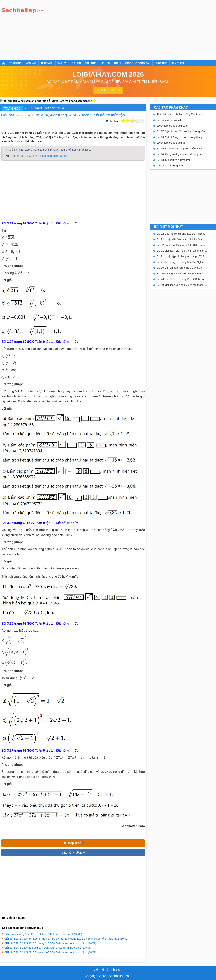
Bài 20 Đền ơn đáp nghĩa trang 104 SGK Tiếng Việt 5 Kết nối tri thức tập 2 (182, 268)
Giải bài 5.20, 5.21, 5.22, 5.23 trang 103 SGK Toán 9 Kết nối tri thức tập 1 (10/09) (50, 952)
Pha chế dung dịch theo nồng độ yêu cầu (180, 114)
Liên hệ (99, 970)
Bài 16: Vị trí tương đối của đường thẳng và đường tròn (182, 137)
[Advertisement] (104, 29)
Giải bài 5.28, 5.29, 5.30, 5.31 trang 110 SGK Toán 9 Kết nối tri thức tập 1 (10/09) (50, 943)
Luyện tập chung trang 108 (172, 126)
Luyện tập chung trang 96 (171, 143)
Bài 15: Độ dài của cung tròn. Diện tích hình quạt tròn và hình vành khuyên (182, 148)
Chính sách (114, 970)
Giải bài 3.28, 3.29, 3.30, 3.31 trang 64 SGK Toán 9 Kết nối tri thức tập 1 (50, 150)
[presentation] (10, 237)
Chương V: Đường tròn (170, 166)
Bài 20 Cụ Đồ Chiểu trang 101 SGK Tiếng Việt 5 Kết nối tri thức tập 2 (182, 279)
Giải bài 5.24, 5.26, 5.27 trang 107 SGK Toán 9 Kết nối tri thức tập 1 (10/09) (47, 948)
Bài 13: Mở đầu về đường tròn (174, 160)
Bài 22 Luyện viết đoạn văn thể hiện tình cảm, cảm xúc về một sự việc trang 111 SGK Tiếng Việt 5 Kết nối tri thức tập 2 (182, 239)
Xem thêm (178, 63)
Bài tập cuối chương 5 (169, 120)
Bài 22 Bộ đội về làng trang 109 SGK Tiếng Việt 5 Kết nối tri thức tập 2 (182, 245)
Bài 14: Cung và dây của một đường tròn (180, 154)
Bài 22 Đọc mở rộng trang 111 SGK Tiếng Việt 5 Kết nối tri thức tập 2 (182, 234)
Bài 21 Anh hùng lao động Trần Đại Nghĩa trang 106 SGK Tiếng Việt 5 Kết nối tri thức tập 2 (182, 262)
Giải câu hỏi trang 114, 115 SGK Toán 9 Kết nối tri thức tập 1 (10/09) (43, 934)
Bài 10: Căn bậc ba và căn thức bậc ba (43, 156)
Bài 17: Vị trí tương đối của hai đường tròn (181, 131)
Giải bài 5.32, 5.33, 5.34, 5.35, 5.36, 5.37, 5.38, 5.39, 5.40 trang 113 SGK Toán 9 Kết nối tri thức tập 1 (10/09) (66, 939)
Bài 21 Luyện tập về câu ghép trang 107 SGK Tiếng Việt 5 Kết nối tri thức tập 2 (182, 256)
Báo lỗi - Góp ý (73, 852)
